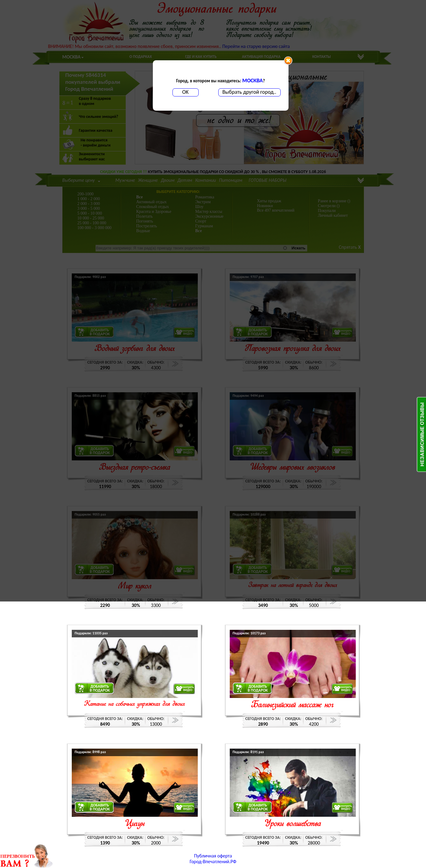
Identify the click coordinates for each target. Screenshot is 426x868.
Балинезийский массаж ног (292, 705)
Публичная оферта (213, 856)
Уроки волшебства (293, 824)
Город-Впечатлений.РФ (213, 862)
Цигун (135, 824)
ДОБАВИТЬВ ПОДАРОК (100, 688)
